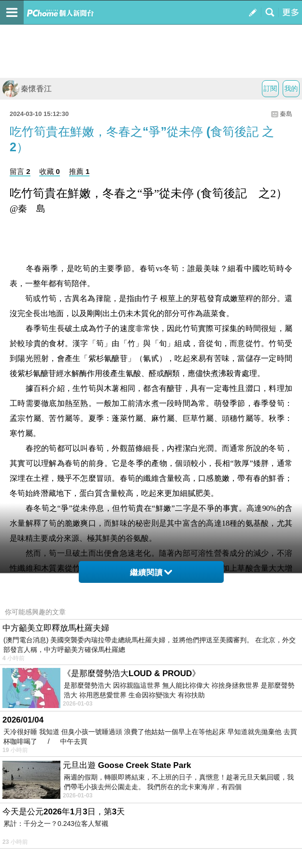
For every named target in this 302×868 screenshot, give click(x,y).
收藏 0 (50, 171)
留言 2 (20, 171)
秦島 (286, 114)
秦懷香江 (27, 89)
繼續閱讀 (151, 572)
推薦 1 (79, 171)
